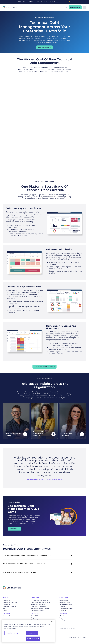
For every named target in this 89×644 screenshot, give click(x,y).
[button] (66, 7)
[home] (10, 7)
